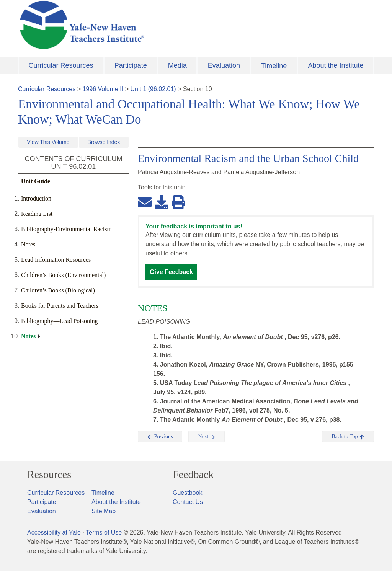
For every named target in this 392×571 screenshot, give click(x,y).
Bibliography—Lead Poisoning (59, 321)
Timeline (274, 66)
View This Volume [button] (48, 142)
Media (177, 65)
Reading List (37, 214)
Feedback (193, 475)
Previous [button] (160, 437)
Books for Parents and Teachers (60, 306)
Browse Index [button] (104, 142)
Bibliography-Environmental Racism (66, 229)
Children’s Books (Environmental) (63, 275)
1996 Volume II (103, 89)
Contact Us (188, 502)
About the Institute (336, 65)
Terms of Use (104, 533)
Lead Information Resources (56, 260)
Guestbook (187, 493)
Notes (28, 244)
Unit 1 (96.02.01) (153, 89)
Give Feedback (171, 272)
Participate (131, 65)
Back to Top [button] (348, 437)
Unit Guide (36, 181)
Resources (49, 475)
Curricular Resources (61, 65)
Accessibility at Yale (54, 533)
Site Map (104, 511)
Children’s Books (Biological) (58, 290)
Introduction (36, 198)
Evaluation (224, 65)
